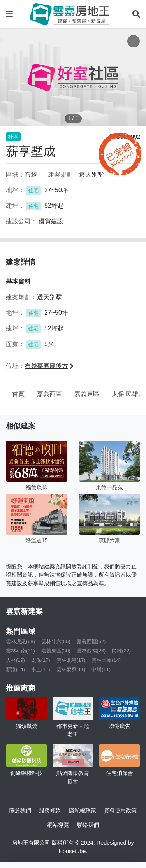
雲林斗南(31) (20, 651)
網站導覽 (58, 825)
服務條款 (50, 810)
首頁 (18, 394)
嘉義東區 (87, 394)
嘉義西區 (49, 394)
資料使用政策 (120, 810)
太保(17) (41, 660)
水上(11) (41, 669)
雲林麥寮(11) (71, 669)
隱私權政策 (83, 810)
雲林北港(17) (71, 660)
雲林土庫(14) (106, 660)
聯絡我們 (88, 825)
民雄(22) (121, 651)
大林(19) (15, 660)
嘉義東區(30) (56, 651)
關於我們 (20, 810)
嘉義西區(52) (91, 641)
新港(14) (15, 669)
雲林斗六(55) (56, 641)
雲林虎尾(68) (20, 641)
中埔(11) (101, 669)
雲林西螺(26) (91, 651)
